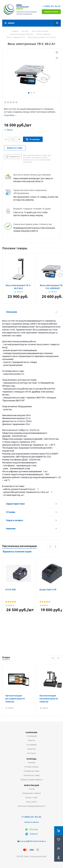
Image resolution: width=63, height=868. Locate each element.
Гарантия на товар (32, 775)
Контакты (31, 753)
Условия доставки (31, 771)
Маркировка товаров (31, 793)
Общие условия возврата (32, 780)
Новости (31, 740)
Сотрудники (31, 745)
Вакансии (32, 749)
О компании (32, 736)
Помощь (31, 759)
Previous (50, 547)
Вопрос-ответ (32, 797)
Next (55, 547)
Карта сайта (31, 802)
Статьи (32, 789)
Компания (31, 732)
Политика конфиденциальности (31, 806)
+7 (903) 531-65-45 (52, 6)
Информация (32, 785)
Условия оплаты (31, 767)
